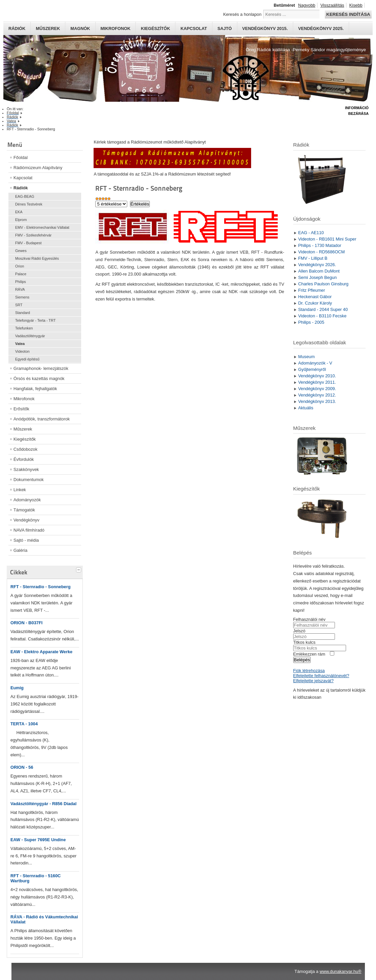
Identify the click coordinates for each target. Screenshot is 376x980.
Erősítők (21, 409)
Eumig (17, 688)
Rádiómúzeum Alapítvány (38, 168)
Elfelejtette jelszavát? (313, 681)
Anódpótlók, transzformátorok (42, 419)
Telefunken (24, 328)
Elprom (21, 220)
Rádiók (17, 28)
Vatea (20, 344)
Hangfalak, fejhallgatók (35, 389)
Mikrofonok (116, 28)
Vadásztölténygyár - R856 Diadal (43, 804)
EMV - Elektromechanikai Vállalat (42, 227)
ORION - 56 (22, 767)
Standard (23, 313)
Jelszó (299, 631)
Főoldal (21, 157)
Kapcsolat (194, 28)
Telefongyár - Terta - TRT (35, 320)
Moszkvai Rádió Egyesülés (37, 258)
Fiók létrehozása (309, 671)
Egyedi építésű (27, 359)
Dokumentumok (29, 480)
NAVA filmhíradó (29, 530)
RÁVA (20, 289)
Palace (21, 274)
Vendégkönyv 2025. (321, 28)
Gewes (21, 251)
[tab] (79, 569)
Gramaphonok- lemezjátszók (41, 368)
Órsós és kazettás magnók (39, 378)
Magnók (80, 28)
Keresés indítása (348, 14)
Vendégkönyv (26, 520)
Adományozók (27, 500)
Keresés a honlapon (242, 14)
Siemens (22, 297)
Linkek (20, 490)
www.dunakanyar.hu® (341, 971)
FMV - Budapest (28, 243)
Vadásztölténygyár (30, 336)
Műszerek (48, 28)
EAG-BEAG (25, 196)
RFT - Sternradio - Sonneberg (40, 587)
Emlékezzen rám (309, 654)
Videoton (22, 351)
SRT (19, 305)
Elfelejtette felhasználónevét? (321, 676)
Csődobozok (25, 449)
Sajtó (225, 28)
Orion (20, 266)
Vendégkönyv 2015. (265, 28)
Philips (21, 282)
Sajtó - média (26, 540)
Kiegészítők (155, 28)
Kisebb (356, 5)
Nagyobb (306, 5)
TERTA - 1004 (24, 724)
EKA (19, 212)
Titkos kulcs (304, 642)
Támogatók (24, 510)
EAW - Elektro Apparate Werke (41, 652)
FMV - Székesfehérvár (33, 235)
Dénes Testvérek (29, 204)
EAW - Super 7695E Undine (38, 840)
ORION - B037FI (26, 623)
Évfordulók (24, 459)
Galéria (20, 550)
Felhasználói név (309, 619)
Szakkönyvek (26, 469)
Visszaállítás (332, 5)
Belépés (302, 660)
